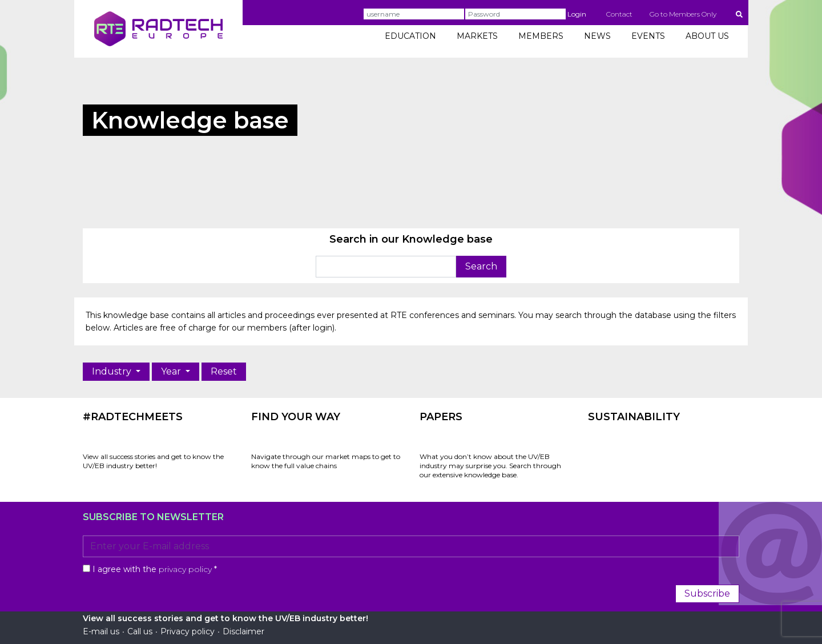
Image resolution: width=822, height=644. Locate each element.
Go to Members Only (683, 14)
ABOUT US (707, 36)
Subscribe (707, 593)
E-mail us (101, 631)
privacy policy (185, 569)
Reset (224, 371)
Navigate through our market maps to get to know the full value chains (326, 461)
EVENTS (648, 36)
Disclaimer (243, 631)
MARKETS (477, 36)
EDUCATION (410, 36)
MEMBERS (541, 36)
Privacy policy (188, 631)
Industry (113, 371)
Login (577, 14)
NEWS (597, 36)
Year (172, 371)
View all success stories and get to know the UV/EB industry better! (153, 461)
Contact (619, 14)
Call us (140, 631)
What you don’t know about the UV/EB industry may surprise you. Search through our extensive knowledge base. (490, 466)
